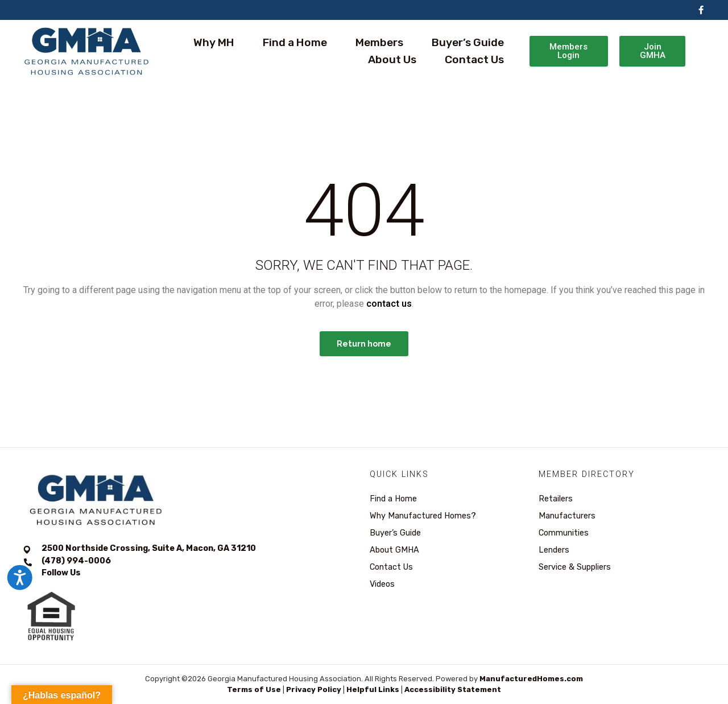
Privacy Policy (314, 689)
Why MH (214, 42)
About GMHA (394, 550)
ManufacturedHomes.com (531, 679)
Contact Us (474, 59)
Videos (382, 584)
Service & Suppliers (575, 567)
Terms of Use (254, 689)
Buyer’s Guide (468, 42)
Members (379, 42)
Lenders (554, 550)
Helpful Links (373, 689)
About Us (392, 59)
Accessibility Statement (453, 689)
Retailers (556, 499)
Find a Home (295, 42)
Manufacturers (567, 516)
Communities (564, 533)
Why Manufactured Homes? (423, 516)
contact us (389, 304)
